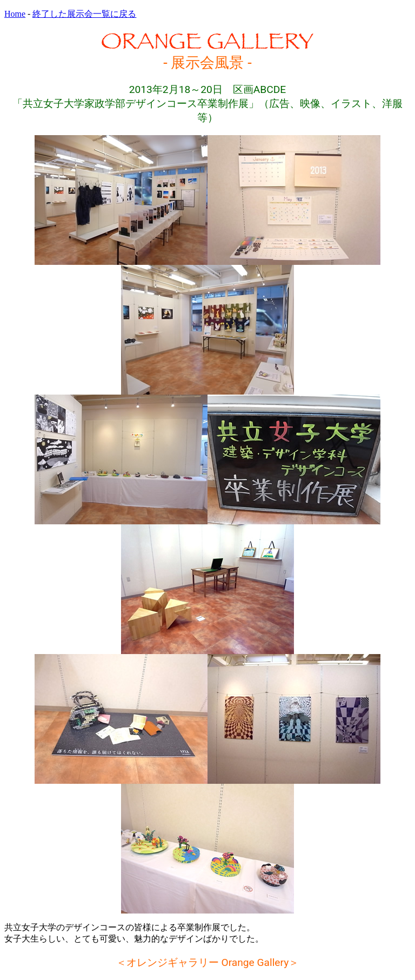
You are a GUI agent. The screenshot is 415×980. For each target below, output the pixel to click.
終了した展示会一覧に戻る (84, 14)
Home (15, 14)
